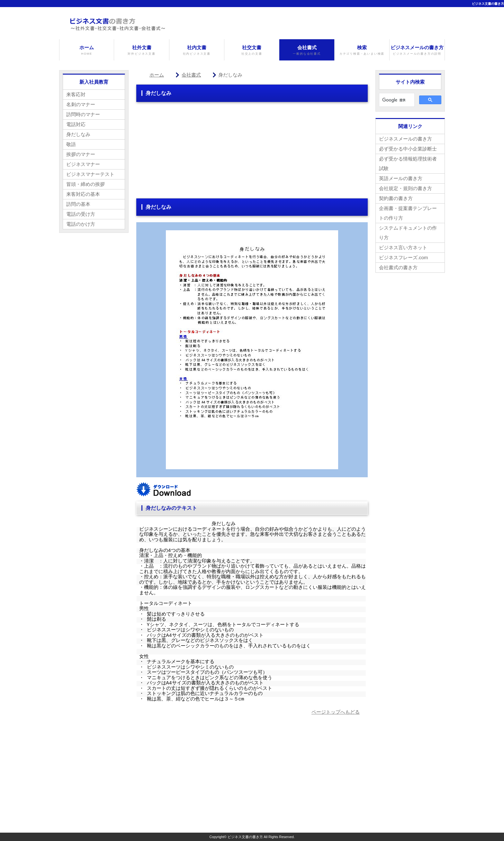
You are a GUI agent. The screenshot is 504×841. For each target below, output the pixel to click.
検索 (362, 50)
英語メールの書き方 (401, 178)
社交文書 (252, 50)
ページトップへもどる (336, 712)
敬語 (71, 144)
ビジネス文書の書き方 (488, 4)
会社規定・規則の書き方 (405, 188)
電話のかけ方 (81, 224)
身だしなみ (78, 134)
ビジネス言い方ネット (403, 247)
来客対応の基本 (83, 194)
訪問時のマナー (83, 114)
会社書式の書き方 (398, 267)
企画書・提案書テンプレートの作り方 (408, 213)
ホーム (87, 50)
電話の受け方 (81, 214)
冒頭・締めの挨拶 (85, 184)
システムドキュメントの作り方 (408, 233)
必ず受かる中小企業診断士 (408, 149)
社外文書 (141, 50)
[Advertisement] (252, 153)
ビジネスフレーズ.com (404, 257)
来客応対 (76, 94)
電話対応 (76, 124)
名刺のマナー (81, 104)
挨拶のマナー (81, 154)
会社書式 (307, 50)
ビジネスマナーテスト (90, 174)
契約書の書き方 (396, 198)
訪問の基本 (78, 204)
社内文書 (197, 50)
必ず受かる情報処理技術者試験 (408, 164)
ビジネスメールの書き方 (417, 50)
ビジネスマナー (83, 164)
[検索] (396, 100)
